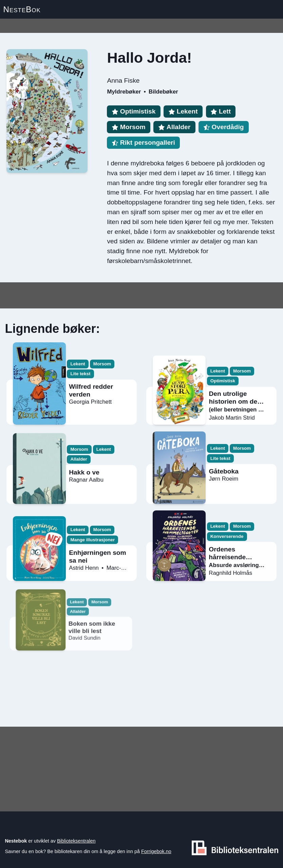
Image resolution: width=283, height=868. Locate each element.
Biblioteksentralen (76, 841)
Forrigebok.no (156, 851)
